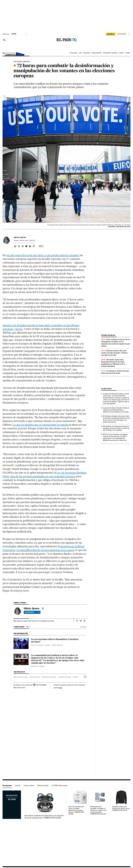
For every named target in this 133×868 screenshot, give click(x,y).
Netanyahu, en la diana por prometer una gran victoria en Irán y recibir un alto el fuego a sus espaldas (116, 428)
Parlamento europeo (49, 677)
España (128, 53)
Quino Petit (35, 666)
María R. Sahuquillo (37, 645)
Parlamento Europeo (110, 53)
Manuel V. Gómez (51, 645)
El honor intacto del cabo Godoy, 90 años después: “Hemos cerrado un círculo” (114, 353)
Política (75, 677)
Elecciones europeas (15, 53)
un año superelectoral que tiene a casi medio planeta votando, (43, 255)
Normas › (84, 627)
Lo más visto (106, 389)
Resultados (74, 53)
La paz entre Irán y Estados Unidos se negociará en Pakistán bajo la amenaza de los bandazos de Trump (116, 410)
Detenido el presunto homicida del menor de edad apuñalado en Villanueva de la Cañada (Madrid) (113, 363)
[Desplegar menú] (4, 40)
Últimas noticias (108, 335)
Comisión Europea (65, 677)
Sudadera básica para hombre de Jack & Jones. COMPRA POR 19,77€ (121, 808)
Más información (20, 688)
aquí (60, 688)
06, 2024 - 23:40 (27, 240)
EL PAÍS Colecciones (60, 785)
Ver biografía (32, 612)
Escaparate (7, 785)
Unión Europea (97, 53)
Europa (121, 53)
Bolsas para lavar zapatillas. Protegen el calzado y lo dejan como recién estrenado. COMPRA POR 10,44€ (98, 810)
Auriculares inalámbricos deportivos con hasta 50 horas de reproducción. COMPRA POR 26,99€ (44, 817)
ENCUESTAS (87, 53)
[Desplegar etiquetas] (85, 677)
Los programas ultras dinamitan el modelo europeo (55, 641)
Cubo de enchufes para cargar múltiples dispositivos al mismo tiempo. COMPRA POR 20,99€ (76, 810)
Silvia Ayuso (20, 237)
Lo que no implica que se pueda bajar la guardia (40, 425)
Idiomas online (43, 785)
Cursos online (29, 785)
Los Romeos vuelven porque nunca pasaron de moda (115, 372)
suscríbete (111, 34)
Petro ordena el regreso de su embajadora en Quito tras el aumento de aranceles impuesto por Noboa (116, 343)
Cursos (18, 785)
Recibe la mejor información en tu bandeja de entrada (35, 621)
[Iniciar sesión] (123, 34)
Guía (80, 53)
